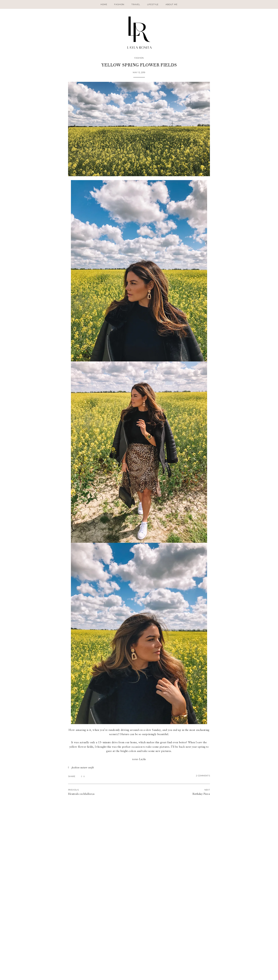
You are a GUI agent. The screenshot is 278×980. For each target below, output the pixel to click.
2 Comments (203, 776)
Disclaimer (75, 974)
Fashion (119, 4)
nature (84, 767)
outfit (91, 767)
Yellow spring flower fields (139, 65)
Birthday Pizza (201, 794)
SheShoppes (267, 974)
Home (104, 4)
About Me (172, 4)
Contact (62, 974)
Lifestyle (153, 4)
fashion (76, 767)
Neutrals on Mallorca (81, 794)
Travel (136, 4)
